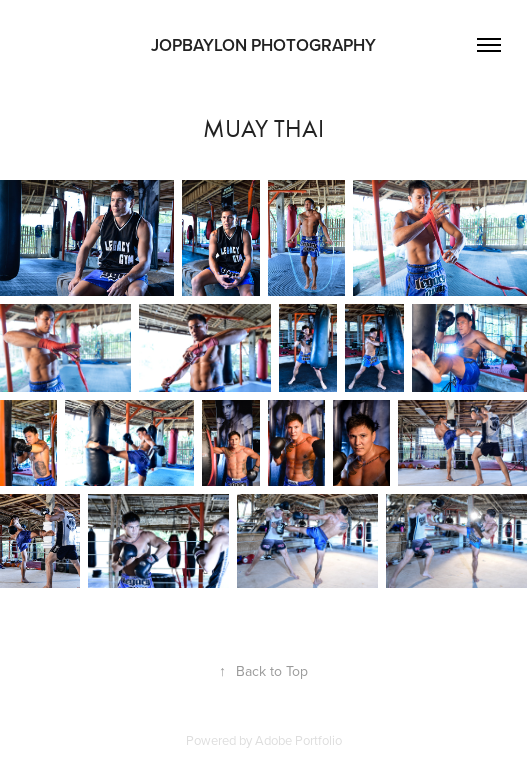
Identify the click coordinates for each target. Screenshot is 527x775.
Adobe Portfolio (298, 740)
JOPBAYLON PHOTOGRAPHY (263, 45)
